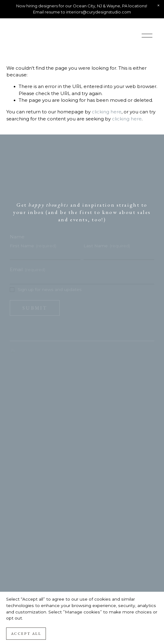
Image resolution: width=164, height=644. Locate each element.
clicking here (107, 112)
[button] (158, 6)
